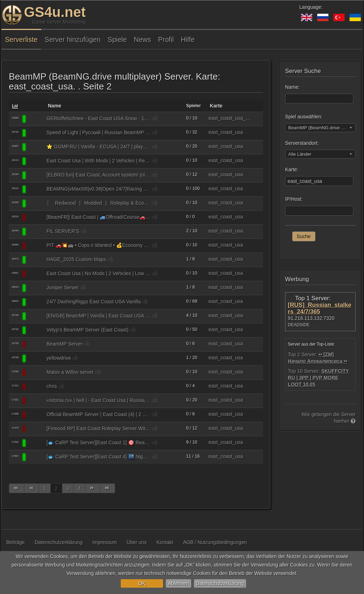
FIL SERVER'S (63, 231)
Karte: (292, 169)
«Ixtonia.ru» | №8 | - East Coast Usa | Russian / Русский (98, 400)
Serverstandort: (302, 143)
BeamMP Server (64, 344)
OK (142, 583)
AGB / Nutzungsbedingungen (215, 542)
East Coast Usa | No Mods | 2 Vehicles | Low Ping (98, 273)
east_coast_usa (226, 132)
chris (52, 386)
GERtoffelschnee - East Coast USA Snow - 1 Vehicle (98, 118)
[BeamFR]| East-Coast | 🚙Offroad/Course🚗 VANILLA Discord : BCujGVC (98, 217)
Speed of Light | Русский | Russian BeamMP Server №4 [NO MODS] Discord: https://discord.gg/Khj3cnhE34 (98, 132)
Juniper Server (62, 287)
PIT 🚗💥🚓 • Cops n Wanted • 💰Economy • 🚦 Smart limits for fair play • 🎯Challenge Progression (98, 245)
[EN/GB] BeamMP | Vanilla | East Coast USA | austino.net (98, 316)
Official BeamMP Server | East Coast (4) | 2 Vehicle (98, 414)
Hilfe (188, 39)
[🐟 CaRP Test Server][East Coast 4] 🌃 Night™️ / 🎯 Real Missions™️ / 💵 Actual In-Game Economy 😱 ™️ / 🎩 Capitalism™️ (98, 457)
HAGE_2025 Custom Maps (76, 259)
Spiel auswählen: (304, 117)
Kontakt (165, 542)
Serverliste (21, 39)
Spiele (117, 39)
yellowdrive (59, 358)
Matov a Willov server (70, 372)
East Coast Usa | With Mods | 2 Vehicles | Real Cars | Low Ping (98, 161)
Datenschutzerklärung (220, 583)
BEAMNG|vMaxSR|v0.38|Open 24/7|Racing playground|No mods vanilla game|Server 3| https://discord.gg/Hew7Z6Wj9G (98, 189)
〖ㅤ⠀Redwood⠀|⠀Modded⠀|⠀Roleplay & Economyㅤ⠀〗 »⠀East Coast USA (98, 203)
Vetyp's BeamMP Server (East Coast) (87, 330)
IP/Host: (294, 199)
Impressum (104, 542)
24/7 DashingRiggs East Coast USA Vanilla (93, 302)
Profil (166, 39)
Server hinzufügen (73, 39)
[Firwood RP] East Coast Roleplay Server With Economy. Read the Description (98, 428)
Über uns (137, 542)
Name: (292, 87)
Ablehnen (178, 583)
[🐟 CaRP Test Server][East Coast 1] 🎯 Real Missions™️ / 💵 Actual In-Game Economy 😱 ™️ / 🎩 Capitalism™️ (98, 443)
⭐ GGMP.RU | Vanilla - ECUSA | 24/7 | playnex (98, 147)
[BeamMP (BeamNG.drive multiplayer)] (36, 119)
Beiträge (15, 542)
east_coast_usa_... (229, 118)
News (142, 39)
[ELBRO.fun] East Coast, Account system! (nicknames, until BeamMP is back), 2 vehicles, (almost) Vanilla (98, 175)
